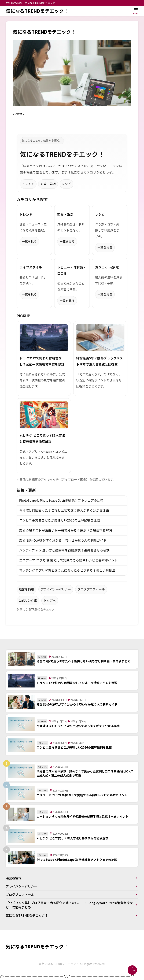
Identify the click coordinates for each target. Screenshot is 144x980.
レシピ (67, 184)
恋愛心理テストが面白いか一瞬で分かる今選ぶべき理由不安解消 (66, 531)
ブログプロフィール (91, 590)
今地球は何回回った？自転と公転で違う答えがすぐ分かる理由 (64, 511)
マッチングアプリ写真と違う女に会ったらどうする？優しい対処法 (67, 571)
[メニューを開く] (136, 11)
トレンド (28, 184)
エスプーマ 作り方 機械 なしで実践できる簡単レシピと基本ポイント (68, 561)
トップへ (50, 601)
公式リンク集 (28, 601)
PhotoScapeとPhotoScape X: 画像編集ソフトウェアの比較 (61, 501)
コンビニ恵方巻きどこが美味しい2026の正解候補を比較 (60, 521)
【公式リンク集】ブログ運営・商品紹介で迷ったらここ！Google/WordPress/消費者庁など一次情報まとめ (69, 906)
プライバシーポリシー (56, 590)
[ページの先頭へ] (132, 970)
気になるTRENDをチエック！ (37, 11)
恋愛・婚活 (48, 184)
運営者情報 (26, 590)
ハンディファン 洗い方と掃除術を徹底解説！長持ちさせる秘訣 (64, 551)
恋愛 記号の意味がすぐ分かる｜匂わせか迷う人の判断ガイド (63, 541)
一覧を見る (29, 242)
